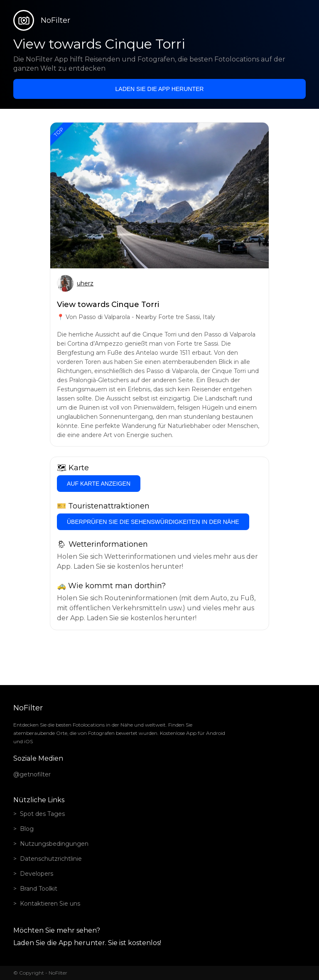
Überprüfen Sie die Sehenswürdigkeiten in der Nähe (153, 522)
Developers (37, 874)
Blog (27, 829)
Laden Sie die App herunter (160, 89)
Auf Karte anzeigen (99, 484)
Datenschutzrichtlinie (51, 859)
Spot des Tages (42, 814)
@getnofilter (32, 774)
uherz (85, 283)
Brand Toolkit (39, 889)
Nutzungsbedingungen (54, 844)
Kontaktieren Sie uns (50, 904)
